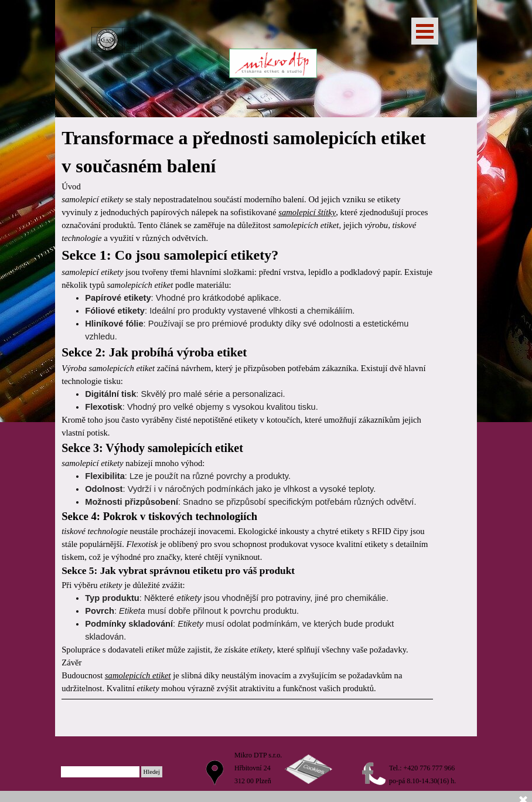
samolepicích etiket (138, 675)
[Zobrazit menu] (425, 31)
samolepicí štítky (307, 212)
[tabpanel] (247, 427)
